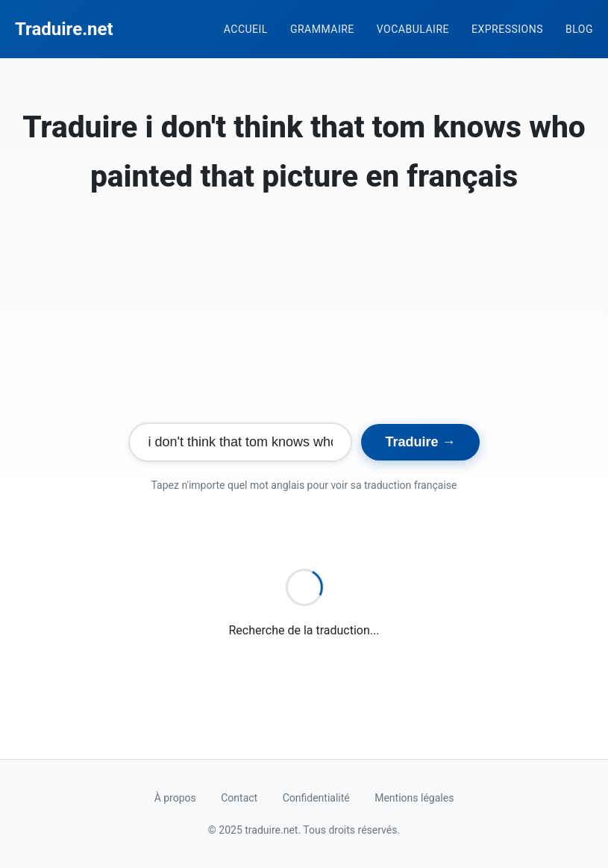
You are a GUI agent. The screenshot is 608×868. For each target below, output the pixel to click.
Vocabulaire (413, 29)
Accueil (246, 29)
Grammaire (322, 29)
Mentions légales (414, 798)
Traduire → (420, 442)
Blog (579, 29)
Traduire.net (64, 29)
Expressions (507, 29)
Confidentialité (316, 798)
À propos (175, 798)
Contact (239, 798)
